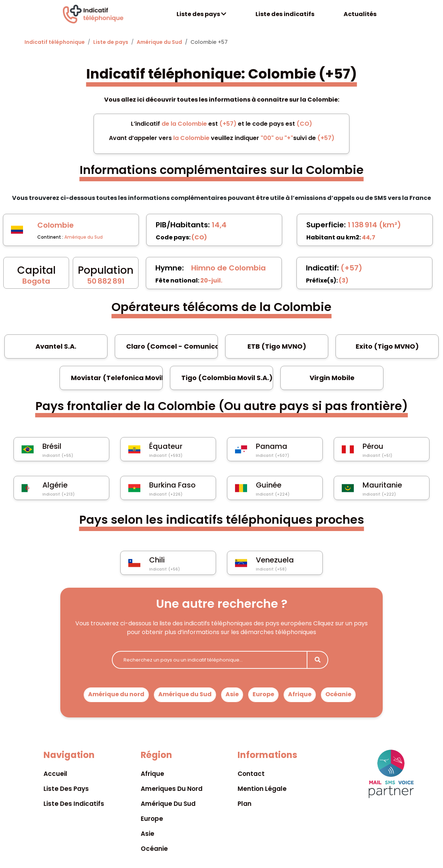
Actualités (360, 14)
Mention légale (262, 789)
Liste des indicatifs (285, 14)
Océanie (338, 694)
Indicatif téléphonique (55, 42)
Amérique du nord (116, 694)
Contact (251, 774)
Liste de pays (111, 42)
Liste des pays (201, 14)
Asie (232, 694)
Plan (245, 804)
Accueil (55, 774)
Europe (263, 694)
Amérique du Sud (159, 42)
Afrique (300, 694)
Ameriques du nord (172, 789)
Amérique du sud (168, 804)
